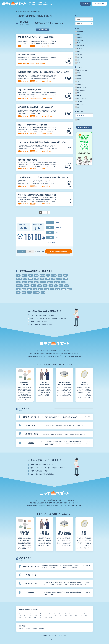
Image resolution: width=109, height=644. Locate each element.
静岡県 (55, 614)
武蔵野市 (27, 286)
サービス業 (80, 49)
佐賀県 (81, 616)
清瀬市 (45, 286)
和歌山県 (26, 616)
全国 (46, 618)
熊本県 (20, 618)
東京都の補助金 (26, 12)
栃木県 (60, 612)
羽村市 (52, 289)
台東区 (60, 275)
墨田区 (31, 279)
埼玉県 (70, 612)
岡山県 (41, 616)
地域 (50, 227)
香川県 (61, 616)
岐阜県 (50, 614)
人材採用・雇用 (81, 84)
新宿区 (18, 282)
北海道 (20, 612)
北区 (48, 275)
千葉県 (75, 612)
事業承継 (79, 96)
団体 (30, 251)
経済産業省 (21, 628)
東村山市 (57, 282)
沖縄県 (41, 618)
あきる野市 (36, 292)
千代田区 (54, 275)
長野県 (45, 614)
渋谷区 (51, 286)
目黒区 (24, 289)
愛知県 (60, 614)
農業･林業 (80, 57)
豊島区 (24, 292)
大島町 (42, 279)
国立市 (25, 279)
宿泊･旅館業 (80, 31)
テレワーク (80, 107)
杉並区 (36, 282)
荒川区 (58, 289)
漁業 (78, 60)
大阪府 (80, 614)
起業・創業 (80, 93)
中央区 (31, 275)
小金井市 (59, 279)
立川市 (41, 289)
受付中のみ (80, 120)
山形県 (45, 612)
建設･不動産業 (81, 46)
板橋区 (63, 282)
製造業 (79, 34)
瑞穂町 (67, 286)
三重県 (65, 614)
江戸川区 (33, 286)
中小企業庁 (28, 628)
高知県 (71, 616)
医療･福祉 (80, 54)
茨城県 (55, 612)
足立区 (29, 292)
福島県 (50, 612)
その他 (79, 63)
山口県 (51, 616)
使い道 (50, 237)
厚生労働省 (35, 628)
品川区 (65, 275)
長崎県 (86, 616)
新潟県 (20, 614)
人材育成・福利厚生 (82, 87)
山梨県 (40, 614)
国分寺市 (19, 279)
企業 (21, 251)
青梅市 (43, 292)
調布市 (18, 292)
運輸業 (79, 51)
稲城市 (35, 289)
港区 (56, 286)
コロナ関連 (80, 101)
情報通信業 (80, 37)
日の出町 (24, 282)
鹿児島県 (36, 618)
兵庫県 (85, 614)
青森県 (25, 612)
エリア (50, 222)
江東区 (40, 286)
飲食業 (79, 43)
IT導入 (79, 81)
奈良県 (20, 616)
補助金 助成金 (19, 12)
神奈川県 (86, 612)
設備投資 (79, 79)
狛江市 (61, 286)
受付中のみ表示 (40, 251)
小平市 (53, 279)
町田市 (18, 289)
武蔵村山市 (19, 286)
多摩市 (36, 279)
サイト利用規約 (44, 636)
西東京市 (69, 289)
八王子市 (42, 275)
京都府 (75, 614)
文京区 (65, 279)
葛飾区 (63, 289)
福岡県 (76, 616)
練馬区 (46, 289)
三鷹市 (18, 275)
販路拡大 (79, 73)
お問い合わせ (63, 636)
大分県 (25, 618)
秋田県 (40, 612)
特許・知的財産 (81, 90)
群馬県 (65, 612)
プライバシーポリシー (54, 636)
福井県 (35, 614)
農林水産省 (42, 628)
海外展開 (79, 76)
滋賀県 (70, 614)
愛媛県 (66, 616)
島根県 (36, 616)
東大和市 (50, 282)
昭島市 (31, 282)
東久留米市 (43, 282)
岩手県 (30, 612)
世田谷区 (24, 275)
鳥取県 (31, 616)
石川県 (30, 614)
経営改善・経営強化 (82, 70)
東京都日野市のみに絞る (42, 30)
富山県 (25, 614)
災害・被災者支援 (81, 99)
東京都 (80, 612)
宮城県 (35, 612)
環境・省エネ (80, 104)
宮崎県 (30, 618)
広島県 (46, 616)
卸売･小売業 (80, 40)
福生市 (29, 289)
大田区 (47, 279)
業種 (50, 232)
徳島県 (56, 616)
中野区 (36, 275)
